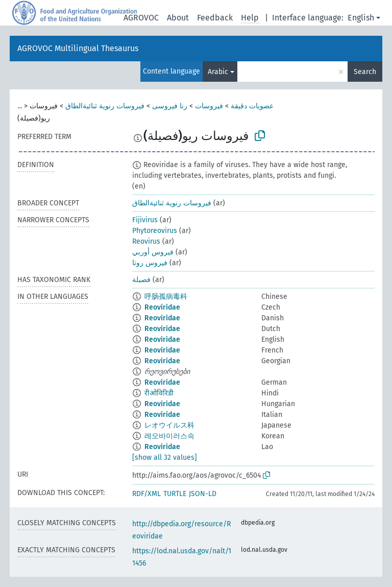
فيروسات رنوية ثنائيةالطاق (105, 106)
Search (365, 72)
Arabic (218, 72)
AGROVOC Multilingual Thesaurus (78, 48)
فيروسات (209, 106)
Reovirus (146, 241)
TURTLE (175, 494)
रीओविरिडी (159, 393)
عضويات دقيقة (252, 106)
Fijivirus (145, 220)
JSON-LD (203, 494)
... (20, 106)
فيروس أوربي (153, 252)
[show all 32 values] (165, 457)
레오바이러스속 (169, 436)
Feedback (215, 18)
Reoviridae (162, 307)
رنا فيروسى (170, 106)
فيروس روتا (150, 263)
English (361, 18)
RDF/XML (146, 494)
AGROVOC (141, 18)
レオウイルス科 (169, 425)
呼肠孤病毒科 (166, 297)
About (178, 18)
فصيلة (141, 280)
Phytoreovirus (155, 231)
